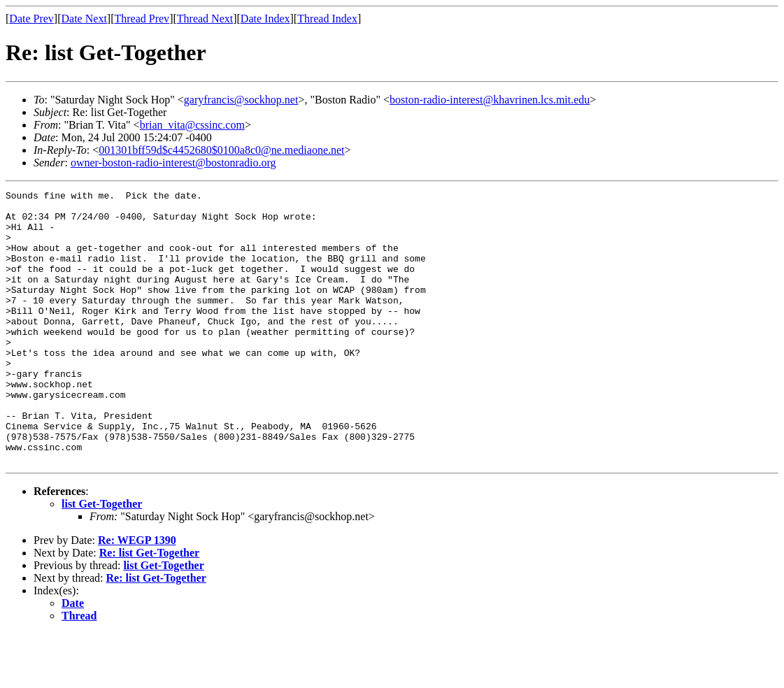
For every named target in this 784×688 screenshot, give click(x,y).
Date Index (265, 19)
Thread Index (327, 19)
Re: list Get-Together (149, 607)
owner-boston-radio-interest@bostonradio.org (173, 163)
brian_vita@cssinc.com (192, 125)
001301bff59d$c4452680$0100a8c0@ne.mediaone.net (221, 150)
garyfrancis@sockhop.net (241, 100)
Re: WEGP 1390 (137, 595)
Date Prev (31, 19)
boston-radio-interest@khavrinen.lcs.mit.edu (490, 100)
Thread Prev (142, 19)
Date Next (84, 19)
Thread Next (205, 19)
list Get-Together (102, 558)
